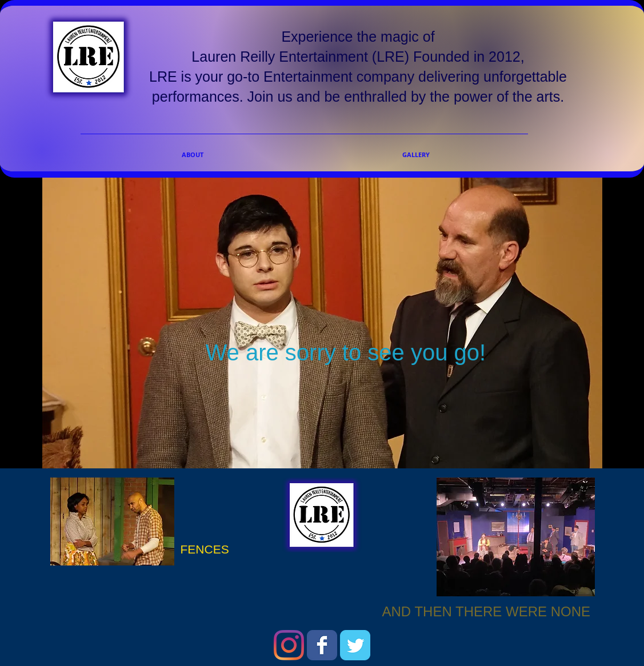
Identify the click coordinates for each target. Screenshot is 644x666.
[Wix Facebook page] (322, 645)
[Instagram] (289, 645)
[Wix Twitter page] (355, 645)
